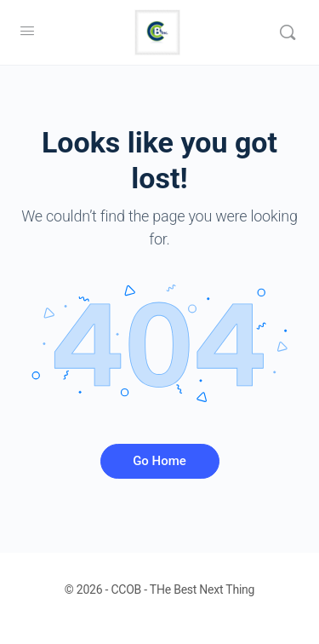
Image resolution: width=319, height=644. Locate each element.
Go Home (159, 461)
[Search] (288, 32)
